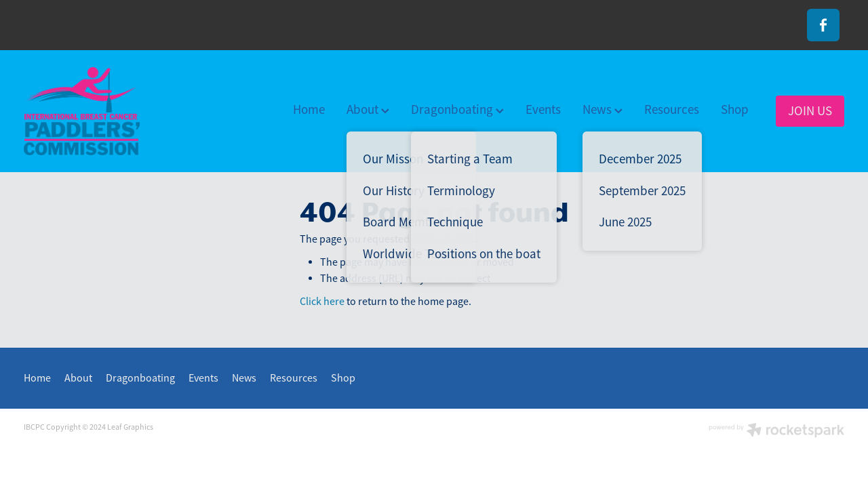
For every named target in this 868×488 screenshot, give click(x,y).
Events (543, 110)
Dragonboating (457, 110)
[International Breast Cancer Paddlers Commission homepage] (106, 111)
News (603, 110)
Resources (672, 110)
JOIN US (810, 111)
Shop (735, 110)
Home (309, 110)
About (368, 110)
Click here (322, 302)
